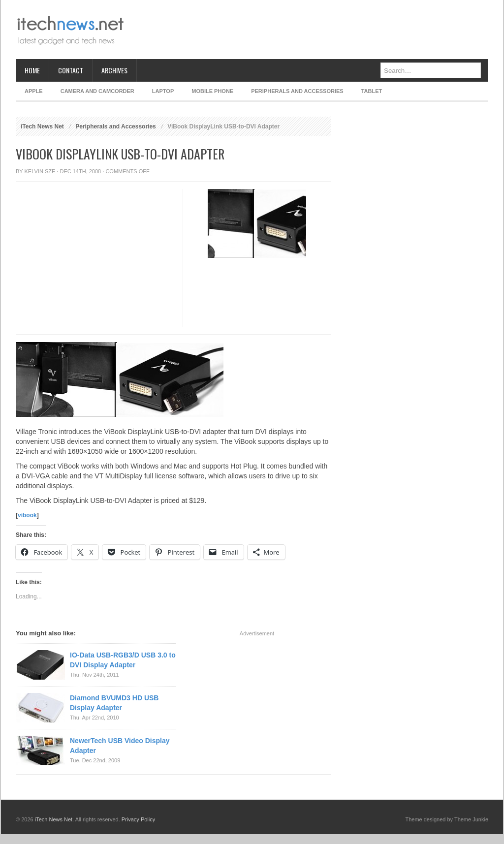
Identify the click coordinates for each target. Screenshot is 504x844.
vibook (27, 515)
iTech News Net (42, 126)
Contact (71, 70)
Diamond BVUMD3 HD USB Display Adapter (114, 703)
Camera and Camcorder (97, 91)
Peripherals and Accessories (297, 91)
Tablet (372, 91)
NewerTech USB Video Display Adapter (120, 746)
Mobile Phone (212, 91)
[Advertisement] (309, 30)
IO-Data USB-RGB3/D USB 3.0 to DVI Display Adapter (123, 660)
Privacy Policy (138, 819)
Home (32, 70)
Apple (34, 91)
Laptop (163, 91)
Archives (114, 70)
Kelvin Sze (40, 171)
